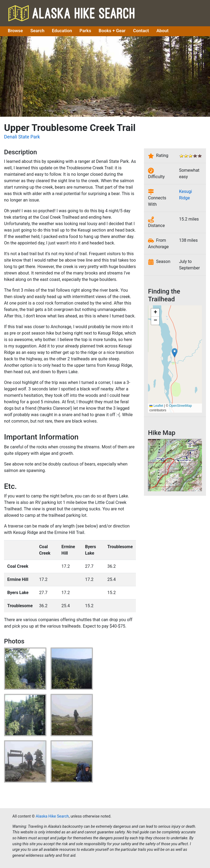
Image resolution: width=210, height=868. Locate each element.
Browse (15, 31)
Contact (141, 31)
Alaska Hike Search (71, 13)
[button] (175, 353)
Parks (85, 31)
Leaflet (156, 406)
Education (62, 31)
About (162, 31)
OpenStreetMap (181, 406)
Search (37, 31)
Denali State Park (22, 137)
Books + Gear (112, 31)
